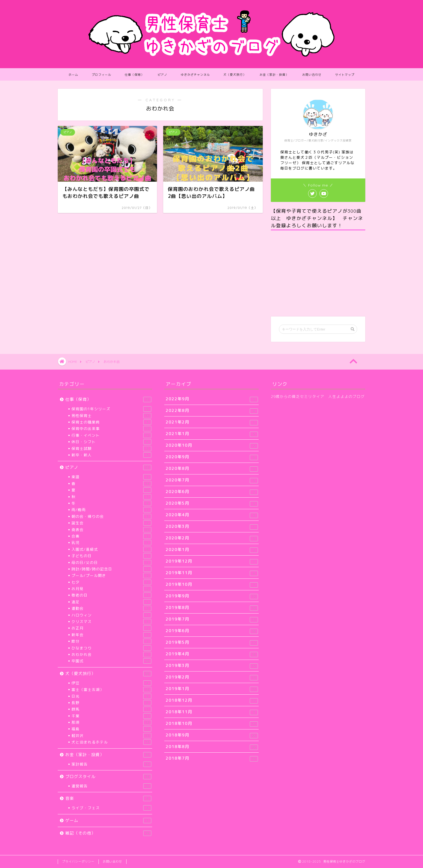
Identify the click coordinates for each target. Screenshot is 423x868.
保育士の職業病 (111, 422)
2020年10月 (212, 445)
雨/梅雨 (111, 510)
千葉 (111, 716)
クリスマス (111, 622)
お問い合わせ (312, 75)
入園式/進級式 (111, 549)
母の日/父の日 (111, 563)
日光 (111, 696)
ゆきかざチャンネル (195, 75)
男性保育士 (111, 416)
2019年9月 (212, 596)
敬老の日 (111, 595)
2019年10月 (212, 585)
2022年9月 (212, 399)
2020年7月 (212, 480)
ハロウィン (111, 615)
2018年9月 (212, 735)
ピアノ (162, 75)
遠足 (111, 602)
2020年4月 (212, 515)
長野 (111, 703)
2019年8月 (212, 608)
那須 (111, 722)
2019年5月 (212, 643)
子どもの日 (111, 556)
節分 (111, 641)
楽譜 (111, 477)
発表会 (111, 530)
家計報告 (111, 764)
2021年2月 (212, 422)
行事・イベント (111, 435)
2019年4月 (212, 654)
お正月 (111, 628)
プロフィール (101, 75)
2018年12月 (212, 700)
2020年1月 (212, 550)
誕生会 (111, 523)
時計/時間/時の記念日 (111, 569)
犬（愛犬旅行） (235, 75)
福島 (111, 729)
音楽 (108, 798)
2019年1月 (212, 689)
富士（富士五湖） (111, 690)
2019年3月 (212, 666)
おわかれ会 (111, 655)
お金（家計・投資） (274, 75)
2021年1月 (212, 434)
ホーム (73, 75)
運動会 (111, 608)
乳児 (111, 543)
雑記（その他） (108, 833)
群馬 (111, 709)
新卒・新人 (111, 455)
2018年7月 (212, 758)
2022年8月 (212, 411)
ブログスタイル (108, 776)
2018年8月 (212, 747)
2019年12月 (212, 561)
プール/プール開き (111, 576)
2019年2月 (212, 677)
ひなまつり (111, 648)
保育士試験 (111, 449)
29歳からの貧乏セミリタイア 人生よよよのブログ (318, 396)
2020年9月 (212, 457)
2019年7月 (212, 619)
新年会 (111, 635)
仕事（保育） (134, 75)
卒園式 (111, 661)
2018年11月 (212, 712)
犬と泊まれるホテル (111, 742)
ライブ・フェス (111, 808)
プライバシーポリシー (78, 862)
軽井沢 (111, 736)
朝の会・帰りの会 (111, 516)
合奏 (111, 536)
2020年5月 (212, 503)
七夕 (111, 582)
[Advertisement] (318, 273)
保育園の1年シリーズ (111, 409)
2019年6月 (212, 631)
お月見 (111, 589)
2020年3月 (212, 527)
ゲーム (108, 820)
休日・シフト (111, 442)
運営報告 (111, 786)
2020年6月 (212, 492)
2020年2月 (212, 538)
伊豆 (111, 683)
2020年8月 (212, 469)
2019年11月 (212, 573)
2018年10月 (212, 724)
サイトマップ (345, 75)
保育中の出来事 (111, 429)
